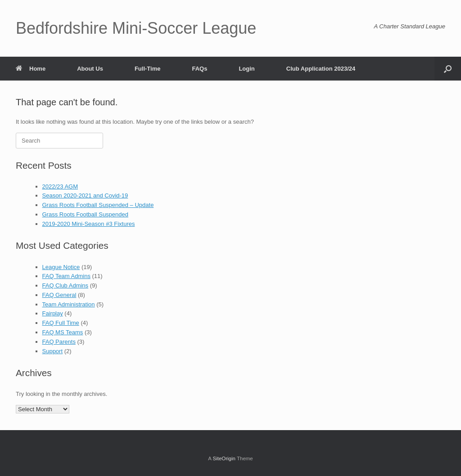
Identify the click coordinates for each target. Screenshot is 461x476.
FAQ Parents (59, 342)
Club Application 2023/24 (321, 69)
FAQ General (59, 295)
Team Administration (69, 304)
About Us (90, 69)
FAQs (199, 69)
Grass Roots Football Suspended (86, 214)
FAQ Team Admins (66, 276)
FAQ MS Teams (63, 332)
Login (246, 69)
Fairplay (53, 313)
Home (31, 69)
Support (53, 351)
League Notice (61, 267)
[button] (448, 69)
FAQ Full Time (61, 323)
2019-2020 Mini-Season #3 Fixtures (89, 224)
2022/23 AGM (60, 186)
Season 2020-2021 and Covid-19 (85, 195)
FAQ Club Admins (66, 285)
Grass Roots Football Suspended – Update (98, 205)
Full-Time (148, 69)
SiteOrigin (224, 458)
